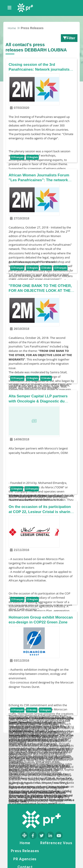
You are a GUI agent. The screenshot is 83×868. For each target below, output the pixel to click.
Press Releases (25, 851)
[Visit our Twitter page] (42, 835)
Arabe (46, 268)
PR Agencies (25, 859)
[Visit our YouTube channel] (59, 835)
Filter (69, 38)
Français (17, 157)
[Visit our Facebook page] (33, 835)
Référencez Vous (56, 843)
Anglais (32, 157)
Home (12, 28)
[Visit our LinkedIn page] (50, 835)
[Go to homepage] (42, 819)
